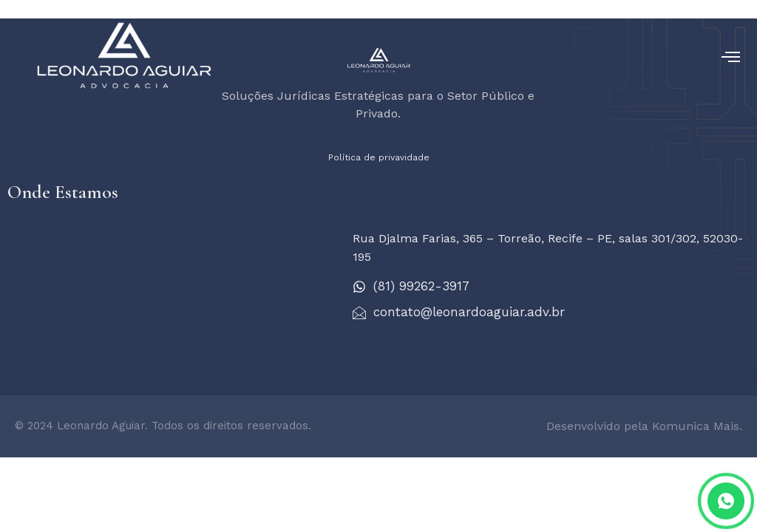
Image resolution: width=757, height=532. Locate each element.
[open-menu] (731, 57)
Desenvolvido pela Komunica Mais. (644, 426)
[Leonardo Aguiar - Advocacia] (173, 288)
